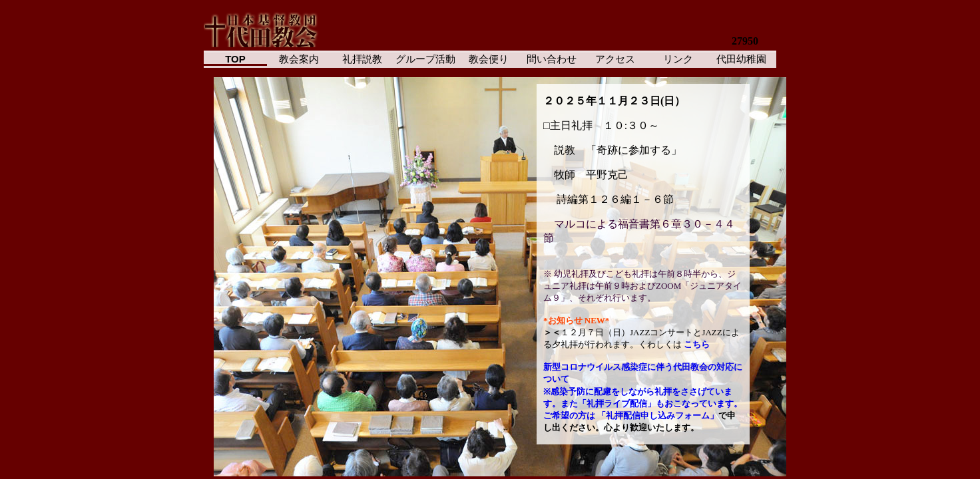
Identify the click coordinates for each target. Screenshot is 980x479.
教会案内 (299, 59)
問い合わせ (552, 59)
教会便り (489, 59)
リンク (678, 59)
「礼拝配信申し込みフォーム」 (658, 415)
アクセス (615, 59)
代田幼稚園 (741, 59)
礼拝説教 (362, 59)
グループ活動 (425, 59)
